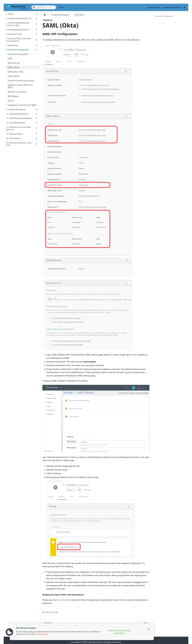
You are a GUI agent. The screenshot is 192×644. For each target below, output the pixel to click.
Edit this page (50, 612)
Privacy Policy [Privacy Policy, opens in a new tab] (42, 634)
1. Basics (10, 14)
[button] (9, 632)
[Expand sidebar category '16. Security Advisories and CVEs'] (36, 144)
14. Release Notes (14, 134)
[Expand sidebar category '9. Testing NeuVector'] (36, 109)
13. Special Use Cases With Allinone (18, 128)
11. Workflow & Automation (19, 118)
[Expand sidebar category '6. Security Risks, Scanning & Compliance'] (36, 40)
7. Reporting (12, 45)
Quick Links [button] (153, 7)
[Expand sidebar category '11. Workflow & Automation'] (36, 118)
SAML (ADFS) (13, 76)
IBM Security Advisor (17, 92)
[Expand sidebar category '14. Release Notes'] (36, 134)
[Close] (149, 629)
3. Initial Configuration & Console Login (18, 24)
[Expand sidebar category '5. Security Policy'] (36, 34)
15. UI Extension (14, 138)
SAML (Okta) (13, 67)
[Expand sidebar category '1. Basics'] (36, 14)
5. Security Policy (14, 34)
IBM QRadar (13, 96)
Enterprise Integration (18, 54)
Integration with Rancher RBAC (22, 105)
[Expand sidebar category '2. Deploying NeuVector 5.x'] (36, 18)
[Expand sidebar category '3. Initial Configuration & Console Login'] (36, 24)
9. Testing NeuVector (16, 109)
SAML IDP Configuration (164, 16)
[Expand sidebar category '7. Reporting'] (36, 45)
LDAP (10, 59)
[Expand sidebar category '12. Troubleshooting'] (36, 123)
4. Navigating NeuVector (18, 30)
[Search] (44, 7)
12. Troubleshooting (15, 123)
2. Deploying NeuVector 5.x (19, 18)
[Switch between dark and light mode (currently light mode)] (184, 7)
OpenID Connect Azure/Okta (21, 81)
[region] (82, 632)
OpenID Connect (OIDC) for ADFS (20, 86)
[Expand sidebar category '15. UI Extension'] (36, 138)
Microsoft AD (14, 63)
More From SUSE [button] (171, 7)
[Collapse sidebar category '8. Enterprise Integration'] (36, 50)
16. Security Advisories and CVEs (19, 144)
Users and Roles (63, 600)
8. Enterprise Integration (18, 50)
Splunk (11, 101)
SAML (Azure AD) (15, 72)
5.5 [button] (60, 7)
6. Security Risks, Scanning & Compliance (18, 40)
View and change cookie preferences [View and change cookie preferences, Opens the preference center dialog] (119, 632)
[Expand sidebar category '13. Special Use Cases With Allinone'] (36, 128)
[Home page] (45, 15)
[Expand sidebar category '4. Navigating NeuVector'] (36, 30)
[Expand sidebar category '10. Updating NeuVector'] (36, 114)
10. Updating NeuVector (17, 114)
